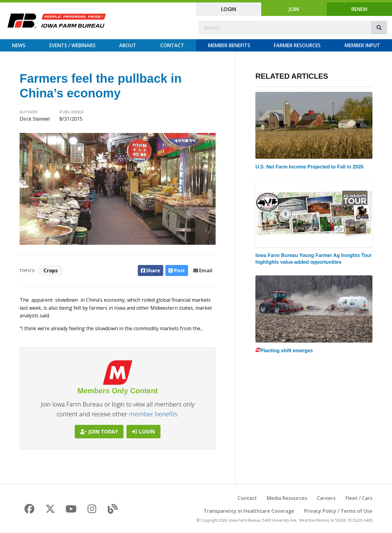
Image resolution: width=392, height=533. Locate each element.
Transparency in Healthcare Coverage (249, 511)
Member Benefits (229, 45)
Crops (51, 270)
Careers (326, 498)
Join (294, 9)
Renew (359, 9)
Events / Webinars (72, 45)
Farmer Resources (297, 45)
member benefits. (154, 414)
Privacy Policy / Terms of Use (338, 511)
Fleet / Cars (359, 498)
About (128, 45)
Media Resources (287, 498)
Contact (172, 45)
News (19, 45)
